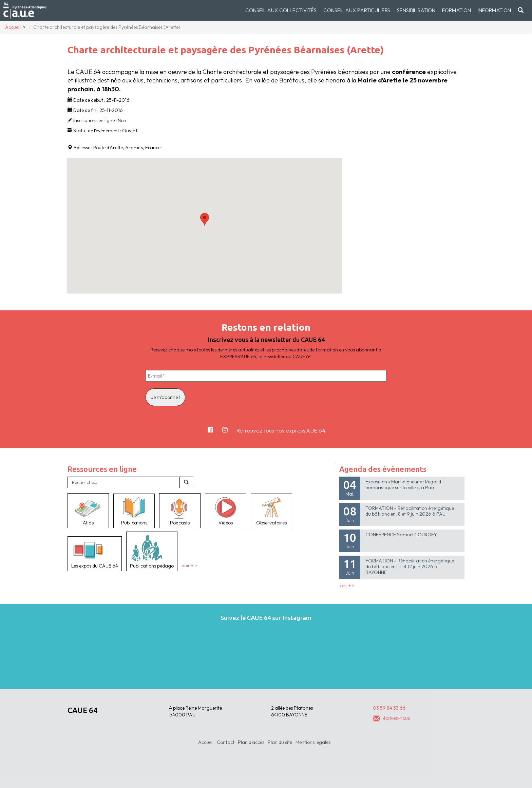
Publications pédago (152, 551)
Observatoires (271, 511)
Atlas (88, 511)
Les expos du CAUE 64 (95, 554)
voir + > (189, 566)
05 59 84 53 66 (389, 708)
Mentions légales (313, 742)
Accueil (206, 742)
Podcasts (180, 511)
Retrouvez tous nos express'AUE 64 (281, 430)
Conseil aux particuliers (357, 10)
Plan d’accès (251, 742)
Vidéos (226, 511)
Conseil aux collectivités (281, 10)
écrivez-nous (391, 718)
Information (494, 10)
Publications (134, 511)
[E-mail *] (266, 376)
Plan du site (280, 742)
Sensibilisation (416, 10)
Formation (457, 10)
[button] (205, 219)
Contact (226, 742)
